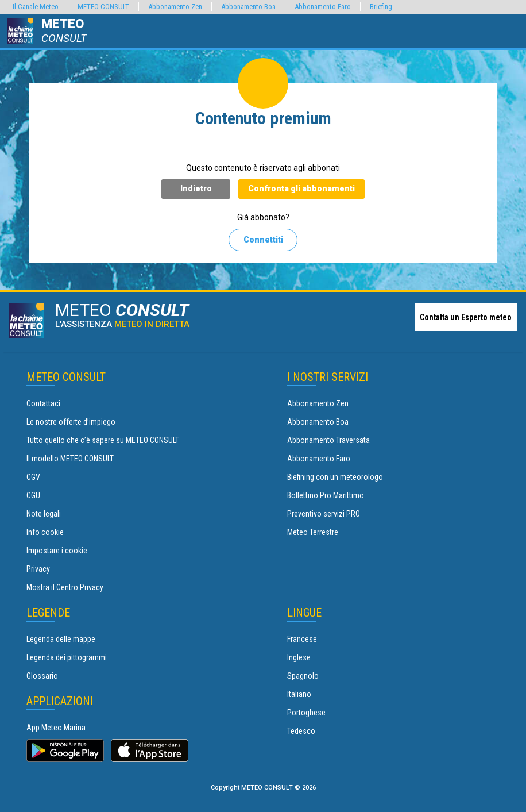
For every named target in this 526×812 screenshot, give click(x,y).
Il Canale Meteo (36, 7)
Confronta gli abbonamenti (301, 188)
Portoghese (306, 713)
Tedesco (301, 731)
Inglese (299, 657)
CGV (33, 477)
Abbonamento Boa (318, 422)
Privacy (38, 569)
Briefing (381, 7)
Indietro (196, 188)
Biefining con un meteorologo (335, 477)
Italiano (299, 694)
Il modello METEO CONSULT (70, 459)
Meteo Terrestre (313, 532)
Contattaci (43, 403)
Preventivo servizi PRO (324, 514)
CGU (33, 495)
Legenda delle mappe (61, 639)
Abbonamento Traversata (328, 440)
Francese (302, 639)
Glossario (42, 676)
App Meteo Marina (56, 728)
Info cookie (45, 532)
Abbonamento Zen (318, 403)
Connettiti (263, 240)
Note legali (44, 514)
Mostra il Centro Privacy (65, 587)
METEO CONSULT (103, 7)
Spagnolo (303, 676)
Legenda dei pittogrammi (67, 657)
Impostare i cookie (57, 551)
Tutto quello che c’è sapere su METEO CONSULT (103, 440)
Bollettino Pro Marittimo (326, 495)
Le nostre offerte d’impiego (71, 422)
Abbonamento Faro (319, 459)
